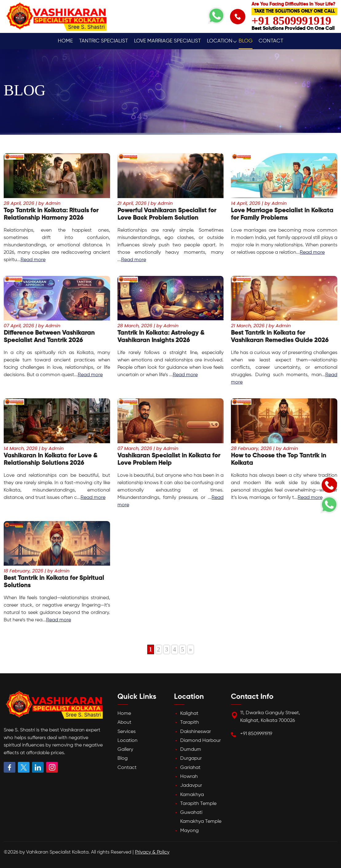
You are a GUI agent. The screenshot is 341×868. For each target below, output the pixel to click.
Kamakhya (192, 795)
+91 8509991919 (256, 734)
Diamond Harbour (200, 741)
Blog (246, 41)
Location (220, 41)
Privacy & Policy (152, 852)
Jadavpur (191, 786)
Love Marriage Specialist (167, 41)
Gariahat (190, 768)
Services (127, 732)
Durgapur (191, 759)
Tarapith (190, 723)
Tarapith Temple (198, 804)
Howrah (189, 777)
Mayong (189, 831)
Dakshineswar (196, 732)
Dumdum (191, 750)
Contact (271, 41)
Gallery (125, 750)
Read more (33, 260)
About (124, 723)
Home (65, 41)
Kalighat (189, 714)
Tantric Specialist (103, 41)
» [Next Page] (191, 649)
